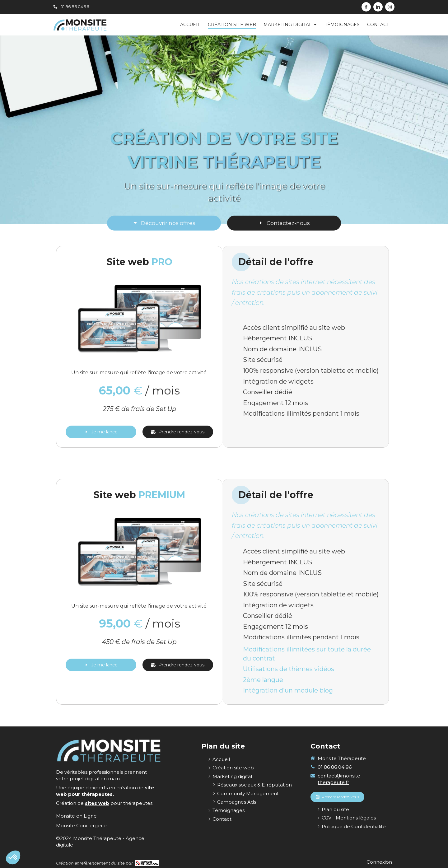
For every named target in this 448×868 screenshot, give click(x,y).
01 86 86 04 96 (335, 767)
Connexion (379, 862)
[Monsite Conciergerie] (81, 826)
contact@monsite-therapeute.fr (340, 779)
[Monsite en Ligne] (76, 816)
